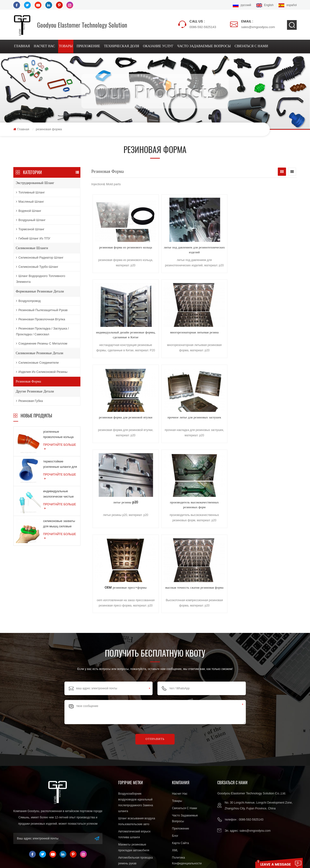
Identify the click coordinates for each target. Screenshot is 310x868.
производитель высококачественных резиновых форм (271, 335)
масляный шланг (30, 202)
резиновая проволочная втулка (41, 320)
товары (66, 47)
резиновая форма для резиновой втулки (117, 335)
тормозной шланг (30, 230)
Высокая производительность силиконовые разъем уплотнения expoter (138, 818)
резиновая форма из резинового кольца (117, 251)
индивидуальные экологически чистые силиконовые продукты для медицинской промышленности (60, 495)
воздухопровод (28, 301)
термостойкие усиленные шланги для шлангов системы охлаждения (60, 465)
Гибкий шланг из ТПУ (33, 239)
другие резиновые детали (35, 392)
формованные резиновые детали (40, 292)
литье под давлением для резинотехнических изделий (168, 251)
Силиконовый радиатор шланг (40, 258)
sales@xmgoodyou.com (258, 24)
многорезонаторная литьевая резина (271, 251)
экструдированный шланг (35, 183)
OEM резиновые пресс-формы (117, 418)
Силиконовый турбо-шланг (37, 267)
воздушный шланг (31, 220)
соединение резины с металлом (42, 344)
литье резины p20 (220, 333)
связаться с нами (251, 47)
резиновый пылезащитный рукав (42, 311)
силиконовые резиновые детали (39, 354)
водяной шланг (29, 211)
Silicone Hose (169, 849)
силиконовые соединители (37, 363)
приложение (88, 47)
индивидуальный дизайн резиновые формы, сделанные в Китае (220, 251)
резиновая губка (29, 401)
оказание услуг (158, 47)
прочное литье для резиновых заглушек (168, 335)
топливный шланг (30, 193)
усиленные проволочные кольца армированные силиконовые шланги (59, 435)
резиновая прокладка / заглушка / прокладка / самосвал (42, 332)
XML (175, 778)
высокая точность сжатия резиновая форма (168, 420)
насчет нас (45, 47)
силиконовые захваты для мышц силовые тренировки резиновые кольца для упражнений (60, 525)
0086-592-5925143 (203, 24)
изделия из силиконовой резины (42, 372)
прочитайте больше (60, 447)
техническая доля (121, 47)
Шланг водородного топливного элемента (41, 279)
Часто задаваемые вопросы (204, 47)
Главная (22, 47)
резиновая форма (28, 382)
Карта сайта (180, 771)
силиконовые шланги (32, 249)
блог (175, 764)
